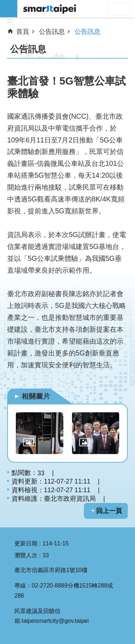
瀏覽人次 (26, 555)
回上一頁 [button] (109, 511)
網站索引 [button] (9, 9)
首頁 (23, 32)
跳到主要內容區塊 (4, 4)
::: (8, 538)
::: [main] (10, 21)
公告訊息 (52, 32)
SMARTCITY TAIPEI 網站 (76, 9)
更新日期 (26, 543)
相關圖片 (36, 396)
